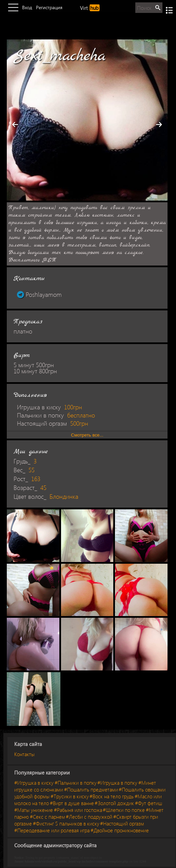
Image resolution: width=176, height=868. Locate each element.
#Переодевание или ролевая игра (52, 830)
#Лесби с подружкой (89, 817)
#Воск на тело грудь (112, 796)
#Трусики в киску (70, 796)
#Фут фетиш (149, 803)
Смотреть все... (87, 435)
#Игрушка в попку (117, 783)
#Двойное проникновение (120, 830)
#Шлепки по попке (124, 810)
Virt (90, 8)
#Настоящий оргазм (122, 823)
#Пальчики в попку (76, 783)
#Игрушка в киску (34, 783)
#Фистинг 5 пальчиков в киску (66, 823)
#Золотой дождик (114, 803)
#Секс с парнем (47, 817)
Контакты (24, 754)
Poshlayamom (39, 294)
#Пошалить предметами (91, 789)
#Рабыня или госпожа (78, 810)
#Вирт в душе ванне (72, 803)
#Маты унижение (34, 810)
